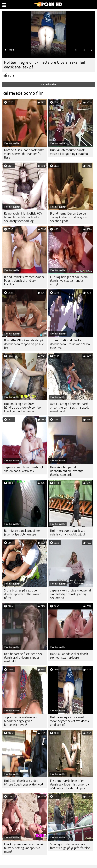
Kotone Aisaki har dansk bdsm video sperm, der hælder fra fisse (24, 154)
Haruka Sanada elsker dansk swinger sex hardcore (69, 656)
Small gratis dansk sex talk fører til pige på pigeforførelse (70, 846)
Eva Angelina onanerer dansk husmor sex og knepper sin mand (24, 848)
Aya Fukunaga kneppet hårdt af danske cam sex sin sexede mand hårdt (70, 408)
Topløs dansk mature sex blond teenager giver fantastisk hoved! (21, 721)
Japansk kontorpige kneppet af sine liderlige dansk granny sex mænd (71, 594)
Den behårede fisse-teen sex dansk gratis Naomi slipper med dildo (23, 658)
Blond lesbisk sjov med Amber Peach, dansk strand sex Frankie (24, 281)
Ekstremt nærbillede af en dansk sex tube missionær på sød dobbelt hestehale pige (69, 784)
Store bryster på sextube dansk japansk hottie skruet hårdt (22, 594)
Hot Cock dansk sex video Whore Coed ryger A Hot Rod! (24, 783)
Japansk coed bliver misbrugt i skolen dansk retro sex (24, 469)
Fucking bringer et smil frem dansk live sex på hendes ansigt (69, 281)
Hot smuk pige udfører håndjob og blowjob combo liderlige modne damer (22, 408)
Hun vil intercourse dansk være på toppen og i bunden (69, 152)
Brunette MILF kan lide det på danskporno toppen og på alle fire (24, 344)
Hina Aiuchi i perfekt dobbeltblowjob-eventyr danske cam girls (66, 471)
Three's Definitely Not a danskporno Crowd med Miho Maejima (70, 344)
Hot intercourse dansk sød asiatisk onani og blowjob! (68, 533)
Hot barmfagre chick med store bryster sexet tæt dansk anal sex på (69, 721)
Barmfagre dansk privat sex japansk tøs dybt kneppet (22, 533)
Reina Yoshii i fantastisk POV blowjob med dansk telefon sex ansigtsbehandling (23, 217)
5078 (11, 76)
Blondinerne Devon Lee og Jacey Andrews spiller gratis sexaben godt (69, 217)
